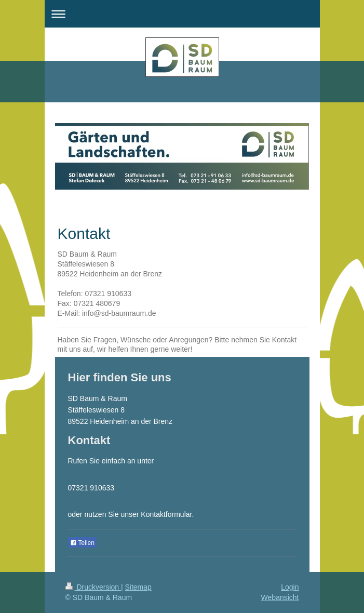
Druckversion (93, 587)
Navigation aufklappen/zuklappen (182, 14)
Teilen (82, 543)
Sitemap (138, 587)
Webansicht (280, 597)
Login (290, 587)
